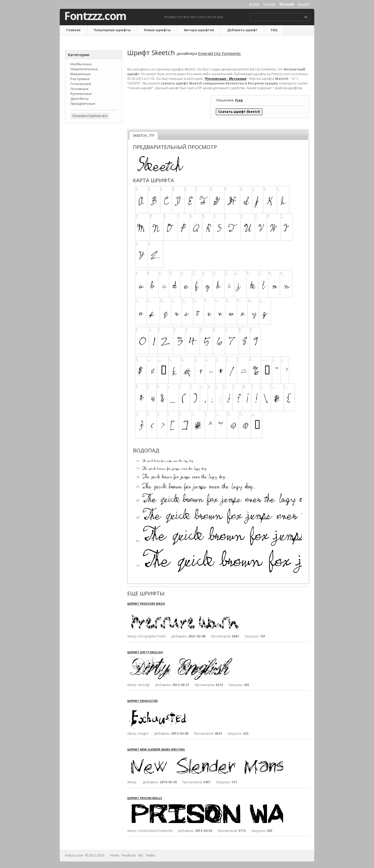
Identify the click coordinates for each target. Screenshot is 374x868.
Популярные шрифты (112, 30)
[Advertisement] (94, 211)
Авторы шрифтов (199, 30)
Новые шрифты (157, 30)
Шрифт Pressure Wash (146, 603)
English (254, 4)
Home (115, 855)
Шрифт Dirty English (145, 652)
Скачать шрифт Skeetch (239, 112)
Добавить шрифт (242, 30)
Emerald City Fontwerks (219, 53)
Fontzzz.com (95, 16)
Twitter (151, 855)
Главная (73, 30)
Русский (287, 4)
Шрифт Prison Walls (145, 798)
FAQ (274, 30)
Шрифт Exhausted (142, 701)
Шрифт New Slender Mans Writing (156, 749)
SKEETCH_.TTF (143, 135)
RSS (141, 855)
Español (303, 4)
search (306, 17)
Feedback (129, 855)
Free (239, 100)
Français (269, 4)
